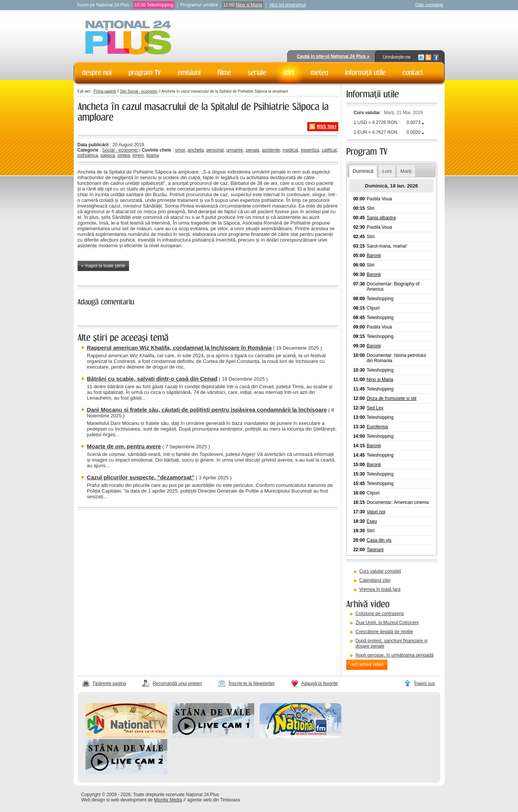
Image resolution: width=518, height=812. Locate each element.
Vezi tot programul (287, 5)
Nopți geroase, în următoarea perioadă (395, 655)
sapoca (108, 155)
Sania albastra (381, 218)
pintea (124, 155)
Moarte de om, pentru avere (124, 446)
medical (290, 150)
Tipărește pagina (110, 683)
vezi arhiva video (367, 665)
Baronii (374, 256)
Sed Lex (375, 408)
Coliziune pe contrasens (380, 614)
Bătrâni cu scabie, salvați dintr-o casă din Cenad (152, 379)
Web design (93, 800)
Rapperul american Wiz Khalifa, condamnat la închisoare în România (179, 348)
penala (252, 150)
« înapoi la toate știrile (103, 266)
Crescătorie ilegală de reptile (384, 632)
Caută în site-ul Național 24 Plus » (333, 56)
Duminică (363, 171)
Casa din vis (379, 540)
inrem (138, 155)
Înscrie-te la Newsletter (252, 683)
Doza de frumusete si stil (391, 398)
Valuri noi (376, 512)
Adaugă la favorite (320, 683)
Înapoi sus (425, 683)
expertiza (310, 150)
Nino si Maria (249, 5)
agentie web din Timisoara (213, 800)
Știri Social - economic (139, 91)
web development (129, 800)
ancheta (196, 150)
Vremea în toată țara (380, 589)
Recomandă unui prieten (177, 683)
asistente (271, 150)
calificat (329, 150)
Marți (406, 171)
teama (153, 155)
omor (180, 150)
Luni (387, 171)
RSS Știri (326, 127)
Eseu (372, 521)
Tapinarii (375, 550)
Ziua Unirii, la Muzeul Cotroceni (387, 623)
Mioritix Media (168, 800)
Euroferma (377, 427)
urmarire (235, 150)
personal (215, 150)
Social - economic (120, 150)
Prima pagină (105, 91)
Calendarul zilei (375, 580)
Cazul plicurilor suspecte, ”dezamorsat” (141, 477)
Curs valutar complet (380, 571)
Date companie (429, 5)
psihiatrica (88, 155)
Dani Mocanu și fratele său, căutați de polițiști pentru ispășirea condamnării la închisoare (207, 410)
